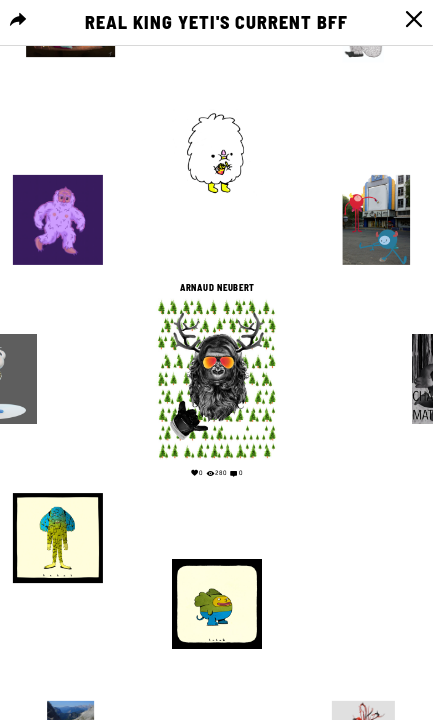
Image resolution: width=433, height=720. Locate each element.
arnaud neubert (216, 288)
